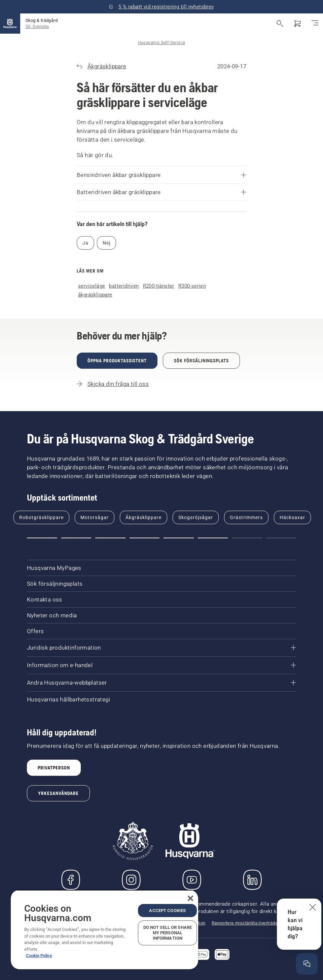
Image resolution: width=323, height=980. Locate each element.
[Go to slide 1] (42, 538)
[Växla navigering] (315, 24)
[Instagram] (131, 880)
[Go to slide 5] (179, 538)
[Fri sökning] (280, 24)
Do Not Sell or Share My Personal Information (168, 933)
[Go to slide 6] (213, 538)
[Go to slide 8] (281, 538)
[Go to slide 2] (76, 538)
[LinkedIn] (252, 880)
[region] (104, 930)
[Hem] (10, 24)
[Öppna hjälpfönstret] (307, 964)
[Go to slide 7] (247, 538)
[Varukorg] (297, 24)
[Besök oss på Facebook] (71, 880)
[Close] (190, 898)
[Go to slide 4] (145, 538)
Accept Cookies (167, 911)
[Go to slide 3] (110, 538)
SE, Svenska (37, 26)
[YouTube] (192, 880)
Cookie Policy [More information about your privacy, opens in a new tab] (39, 956)
